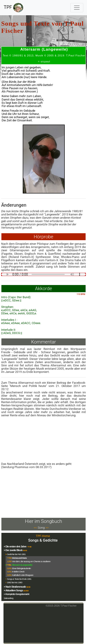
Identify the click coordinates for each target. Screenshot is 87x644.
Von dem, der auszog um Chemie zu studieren (31, 561)
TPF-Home (43, 536)
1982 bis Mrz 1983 (15, 582)
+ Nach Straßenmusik (15, 587)
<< (35, 528)
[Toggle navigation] (77, 8)
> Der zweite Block (13, 550)
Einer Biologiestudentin (21, 568)
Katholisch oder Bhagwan (23, 575)
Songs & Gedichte (43, 540)
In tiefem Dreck (18, 572)
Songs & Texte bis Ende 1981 (19, 579)
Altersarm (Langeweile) (22, 565)
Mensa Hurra (19, 558)
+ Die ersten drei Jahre (15, 546)
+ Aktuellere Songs (13, 590)
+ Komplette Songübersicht (16, 594)
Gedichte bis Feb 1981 (16, 554)
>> (47, 528)
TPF (13, 8)
